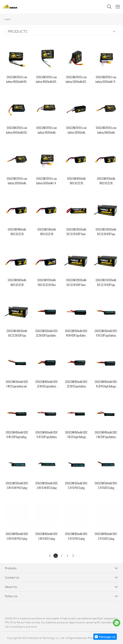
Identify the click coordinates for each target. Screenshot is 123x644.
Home (8, 19)
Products (11, 568)
